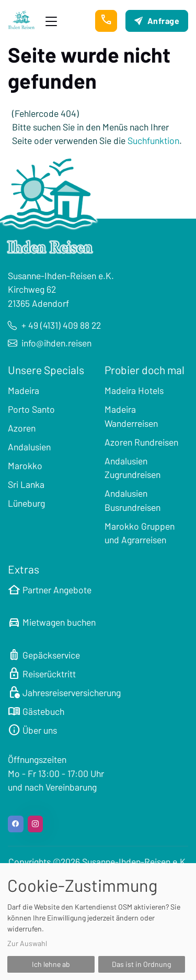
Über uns (32, 730)
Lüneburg (26, 503)
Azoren (22, 428)
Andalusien (29, 447)
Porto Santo (31, 409)
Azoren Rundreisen (141, 442)
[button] (106, 21)
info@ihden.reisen (50, 343)
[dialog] (98, 922)
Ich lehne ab (51, 964)
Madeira (24, 390)
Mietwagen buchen (52, 622)
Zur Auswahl (27, 943)
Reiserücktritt (42, 674)
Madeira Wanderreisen (131, 416)
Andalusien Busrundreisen (132, 500)
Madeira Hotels (134, 390)
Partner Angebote (50, 590)
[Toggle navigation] (51, 21)
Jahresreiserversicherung (64, 692)
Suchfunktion (153, 140)
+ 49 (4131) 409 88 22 (54, 325)
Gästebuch (36, 711)
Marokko (25, 465)
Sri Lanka (26, 484)
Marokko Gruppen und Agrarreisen (140, 533)
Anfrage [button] (157, 21)
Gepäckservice (44, 655)
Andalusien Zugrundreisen (132, 468)
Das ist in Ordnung (141, 964)
